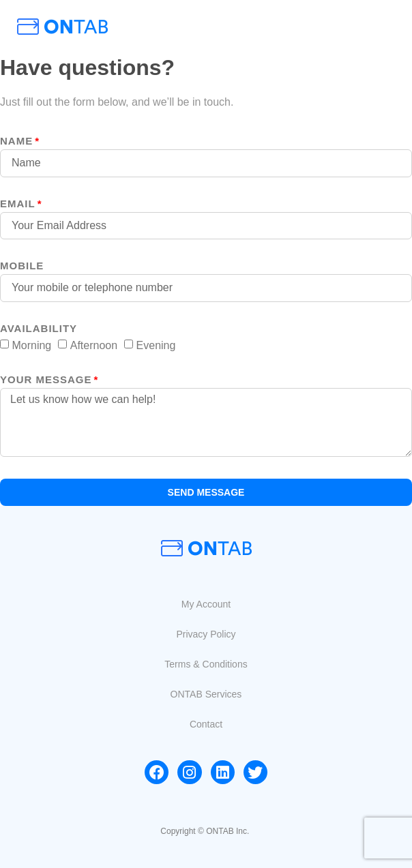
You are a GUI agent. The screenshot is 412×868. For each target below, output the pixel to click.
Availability (39, 329)
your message (46, 380)
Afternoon (94, 345)
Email (18, 204)
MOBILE (22, 266)
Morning (31, 345)
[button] (206, 604)
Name (16, 141)
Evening (156, 345)
